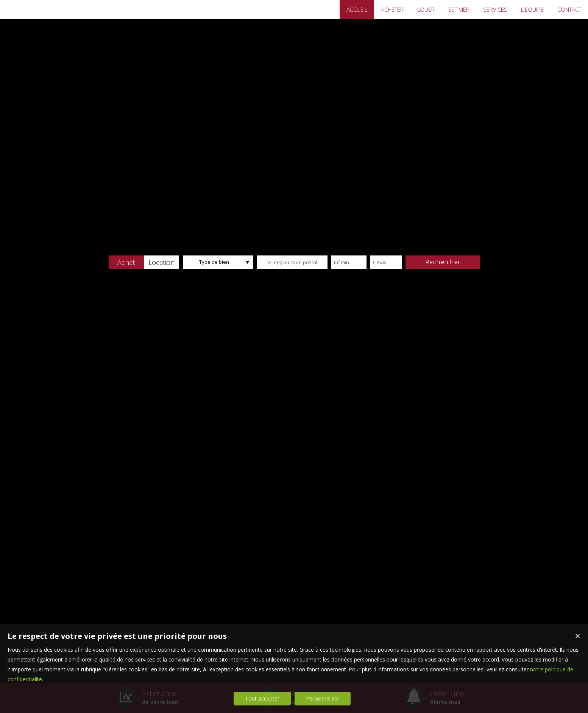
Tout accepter (262, 698)
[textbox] (292, 262)
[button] (126, 262)
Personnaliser (323, 698)
